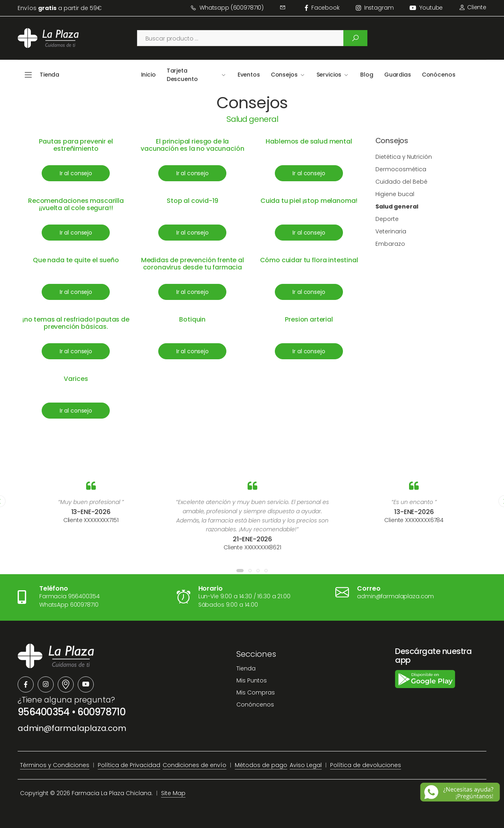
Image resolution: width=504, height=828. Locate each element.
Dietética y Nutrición (404, 157)
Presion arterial (309, 319)
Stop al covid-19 (192, 201)
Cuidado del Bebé (401, 182)
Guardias (398, 75)
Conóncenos (255, 705)
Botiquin (192, 319)
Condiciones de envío (195, 765)
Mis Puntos (252, 680)
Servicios (329, 75)
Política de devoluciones (366, 765)
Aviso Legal (306, 765)
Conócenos (439, 75)
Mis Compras (256, 692)
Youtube (426, 8)
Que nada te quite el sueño (76, 260)
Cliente (473, 7)
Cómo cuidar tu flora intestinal (309, 260)
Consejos (284, 75)
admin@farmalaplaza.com (72, 728)
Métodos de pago (261, 765)
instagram (375, 8)
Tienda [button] (49, 75)
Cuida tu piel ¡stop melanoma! (309, 201)
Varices (76, 379)
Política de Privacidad (129, 765)
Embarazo (390, 244)
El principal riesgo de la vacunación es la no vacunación (192, 145)
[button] (240, 571)
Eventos (249, 75)
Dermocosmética (401, 169)
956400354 (44, 712)
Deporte (387, 219)
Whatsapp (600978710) (227, 8)
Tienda (246, 668)
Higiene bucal (395, 194)
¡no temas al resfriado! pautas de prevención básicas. (76, 323)
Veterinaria (391, 231)
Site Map (173, 793)
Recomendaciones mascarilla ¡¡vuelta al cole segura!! (76, 204)
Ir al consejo (76, 173)
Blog (367, 75)
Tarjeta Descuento (182, 75)
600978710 (101, 712)
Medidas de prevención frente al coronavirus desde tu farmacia (193, 264)
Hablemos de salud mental (309, 141)
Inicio (148, 75)
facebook (322, 8)
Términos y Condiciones (55, 765)
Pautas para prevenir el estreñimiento (76, 145)
